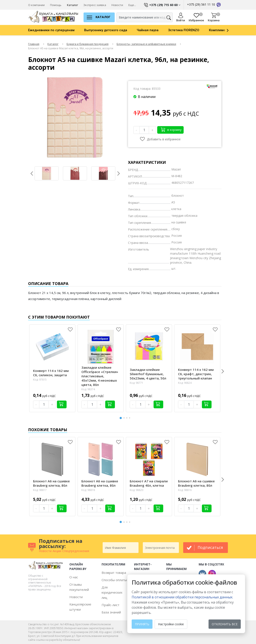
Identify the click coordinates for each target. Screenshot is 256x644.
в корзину (171, 129)
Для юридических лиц (112, 592)
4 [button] (130, 418)
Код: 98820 (136, 490)
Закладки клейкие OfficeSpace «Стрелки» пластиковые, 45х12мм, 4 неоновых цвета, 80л (100, 376)
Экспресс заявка (95, 5)
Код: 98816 (185, 490)
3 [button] (128, 418)
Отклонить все (225, 624)
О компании (36, 5)
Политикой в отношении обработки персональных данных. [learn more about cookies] (182, 597)
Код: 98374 (88, 389)
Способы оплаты (114, 580)
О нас (74, 577)
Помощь (56, 5)
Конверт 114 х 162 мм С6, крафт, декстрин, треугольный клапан (196, 374)
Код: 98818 (88, 490)
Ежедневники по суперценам (51, 30)
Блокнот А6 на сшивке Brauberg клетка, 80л (51, 483)
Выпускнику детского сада (106, 30)
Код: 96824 (185, 383)
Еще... (132, 5)
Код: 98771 (136, 383)
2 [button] (125, 418)
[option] (56, 30)
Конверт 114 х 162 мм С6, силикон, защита (51, 373)
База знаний (111, 612)
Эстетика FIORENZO (184, 30)
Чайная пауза (148, 30)
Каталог (72, 5)
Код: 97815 (40, 380)
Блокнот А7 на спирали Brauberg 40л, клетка (149, 483)
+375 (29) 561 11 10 (204, 4)
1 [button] (121, 417)
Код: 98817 (40, 490)
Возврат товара (114, 573)
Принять (142, 624)
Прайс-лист (110, 605)
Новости (117, 5)
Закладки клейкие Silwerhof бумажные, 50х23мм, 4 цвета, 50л (148, 374)
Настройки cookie (171, 624)
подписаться (210, 547)
